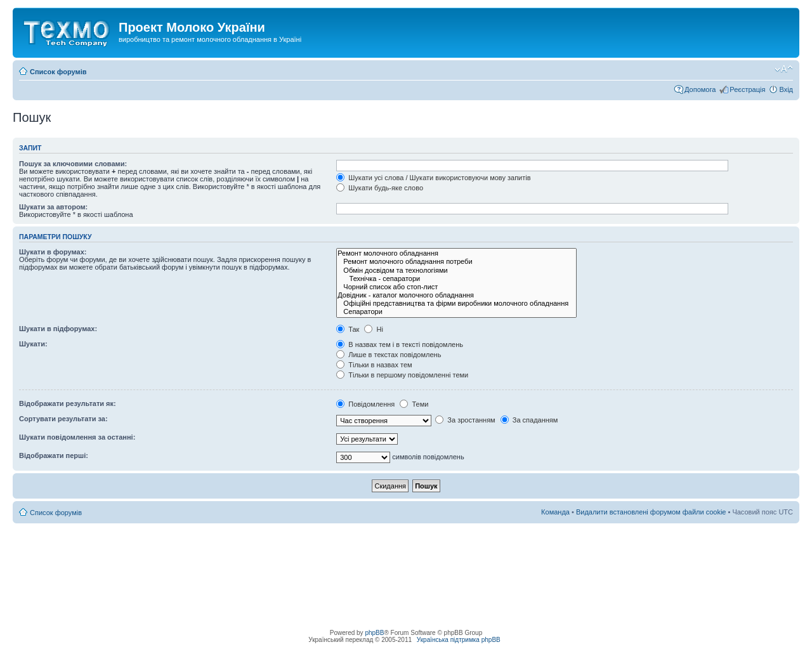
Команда (555, 512)
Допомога (700, 89)
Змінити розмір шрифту (784, 69)
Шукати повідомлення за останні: (77, 437)
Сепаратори (456, 312)
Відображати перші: (54, 455)
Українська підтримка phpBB (459, 640)
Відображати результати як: (68, 403)
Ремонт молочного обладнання (456, 253)
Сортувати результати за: (63, 419)
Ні (373, 329)
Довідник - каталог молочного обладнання (456, 295)
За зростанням (465, 420)
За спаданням (529, 420)
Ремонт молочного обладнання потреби (456, 262)
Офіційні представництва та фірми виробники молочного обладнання (456, 304)
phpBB (374, 633)
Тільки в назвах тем (374, 365)
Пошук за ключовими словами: (73, 164)
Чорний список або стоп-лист (456, 287)
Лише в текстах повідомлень (389, 355)
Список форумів (58, 72)
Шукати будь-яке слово (380, 188)
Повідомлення (365, 404)
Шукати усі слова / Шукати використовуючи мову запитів (433, 178)
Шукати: (33, 344)
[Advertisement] (406, 552)
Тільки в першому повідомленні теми (402, 375)
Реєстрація (747, 89)
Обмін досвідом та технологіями (456, 271)
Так (348, 329)
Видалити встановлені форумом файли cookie (651, 512)
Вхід (786, 89)
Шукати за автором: (53, 207)
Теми (414, 404)
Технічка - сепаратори (456, 279)
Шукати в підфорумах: (58, 329)
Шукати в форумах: (53, 252)
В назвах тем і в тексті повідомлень (400, 344)
